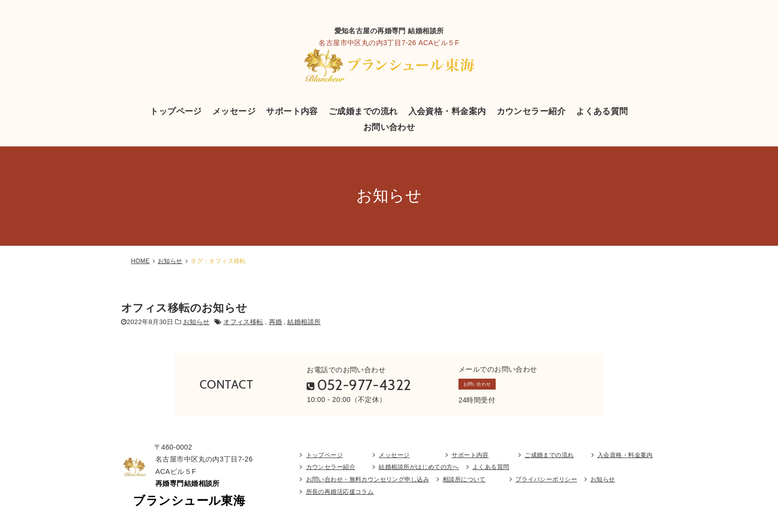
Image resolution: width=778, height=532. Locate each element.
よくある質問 (602, 111)
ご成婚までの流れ (363, 111)
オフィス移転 (243, 322)
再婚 (276, 322)
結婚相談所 (304, 322)
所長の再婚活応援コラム (340, 498)
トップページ (176, 111)
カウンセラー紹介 (531, 111)
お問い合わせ (389, 127)
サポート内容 (292, 111)
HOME (140, 261)
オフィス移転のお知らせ (184, 308)
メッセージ (234, 111)
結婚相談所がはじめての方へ (419, 473)
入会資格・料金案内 (447, 111)
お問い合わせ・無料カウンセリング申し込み (368, 486)
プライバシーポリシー (546, 486)
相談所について (464, 486)
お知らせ (170, 261)
